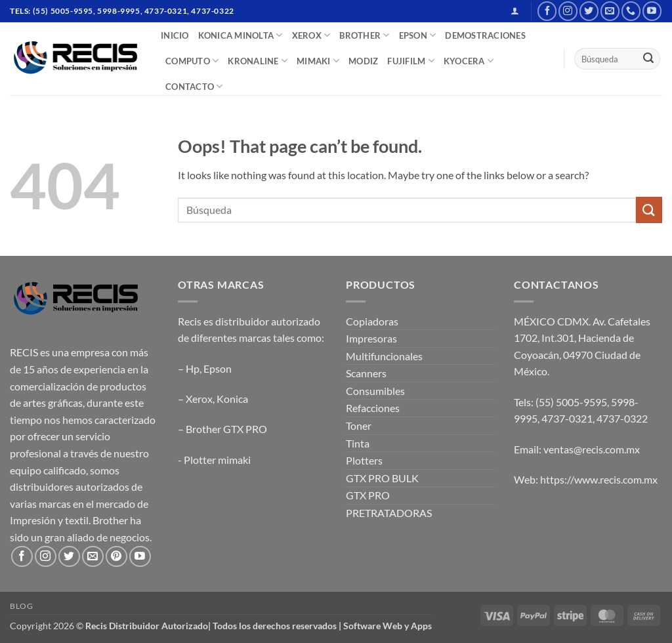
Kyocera (469, 61)
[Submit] (648, 59)
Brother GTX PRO (226, 429)
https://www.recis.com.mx (599, 479)
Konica (232, 399)
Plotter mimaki (217, 460)
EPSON (418, 35)
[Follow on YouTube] (652, 11)
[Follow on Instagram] (568, 11)
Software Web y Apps (388, 626)
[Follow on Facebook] (547, 11)
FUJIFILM (411, 61)
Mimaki (318, 61)
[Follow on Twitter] (589, 11)
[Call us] (631, 11)
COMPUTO (192, 61)
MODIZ (363, 61)
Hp (193, 368)
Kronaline (258, 61)
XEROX (311, 35)
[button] (515, 11)
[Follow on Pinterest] (116, 557)
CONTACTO (194, 86)
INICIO (175, 35)
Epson (218, 368)
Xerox (199, 399)
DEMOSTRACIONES (485, 35)
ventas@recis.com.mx (592, 449)
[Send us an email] (610, 11)
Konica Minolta (241, 35)
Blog (21, 606)
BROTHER (364, 35)
